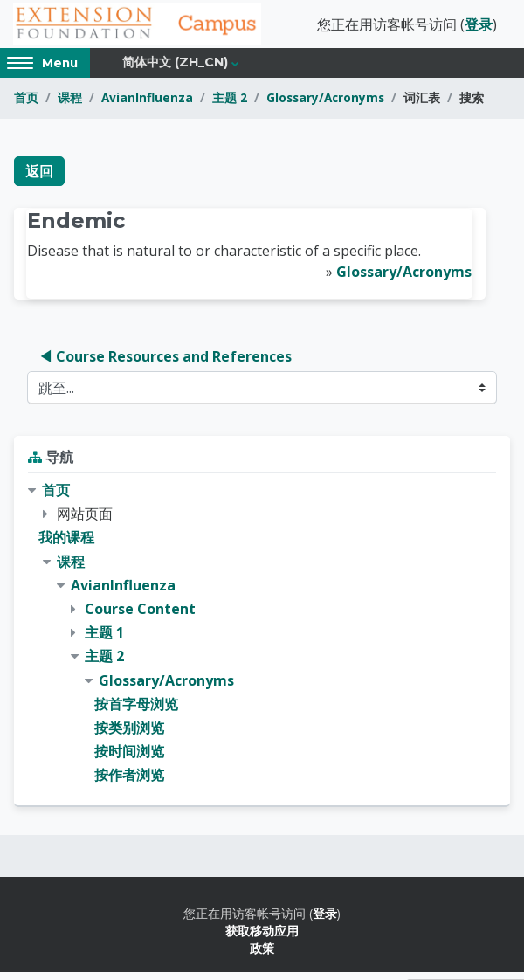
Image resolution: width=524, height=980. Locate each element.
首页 (26, 97)
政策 (262, 948)
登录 (479, 24)
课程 (70, 97)
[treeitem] (262, 633)
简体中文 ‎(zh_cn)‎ (175, 62)
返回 (39, 171)
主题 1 (104, 632)
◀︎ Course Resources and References (165, 356)
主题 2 (230, 97)
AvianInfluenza (147, 97)
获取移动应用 (262, 931)
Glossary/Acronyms (325, 97)
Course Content (140, 609)
